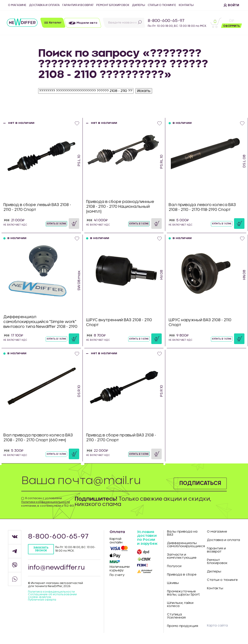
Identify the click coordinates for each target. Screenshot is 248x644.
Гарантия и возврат (78, 5)
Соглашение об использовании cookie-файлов (52, 596)
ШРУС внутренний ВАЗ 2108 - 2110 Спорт (119, 322)
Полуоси (174, 566)
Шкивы (173, 583)
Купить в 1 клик (56, 224)
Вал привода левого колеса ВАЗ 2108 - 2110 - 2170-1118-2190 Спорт (202, 207)
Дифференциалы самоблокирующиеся (184, 545)
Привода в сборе (182, 575)
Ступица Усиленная (176, 616)
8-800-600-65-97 (166, 21)
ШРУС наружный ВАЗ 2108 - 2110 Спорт (200, 322)
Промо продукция (183, 626)
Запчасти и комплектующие (182, 556)
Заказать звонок (41, 549)
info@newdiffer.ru (56, 568)
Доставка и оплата (44, 5)
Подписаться (200, 483)
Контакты (186, 5)
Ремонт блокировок (113, 5)
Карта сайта (217, 626)
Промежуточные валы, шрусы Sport (183, 593)
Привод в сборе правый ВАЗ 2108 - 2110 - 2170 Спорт (121, 438)
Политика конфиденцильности (51, 592)
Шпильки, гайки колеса (180, 605)
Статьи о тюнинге (162, 5)
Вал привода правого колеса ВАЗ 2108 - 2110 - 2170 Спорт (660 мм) (38, 438)
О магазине (17, 5)
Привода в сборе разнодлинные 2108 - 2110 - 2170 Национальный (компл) (120, 207)
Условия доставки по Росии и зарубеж (147, 538)
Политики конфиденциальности (46, 502)
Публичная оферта (42, 600)
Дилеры (139, 5)
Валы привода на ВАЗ (182, 533)
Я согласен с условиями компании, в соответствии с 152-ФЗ (48, 502)
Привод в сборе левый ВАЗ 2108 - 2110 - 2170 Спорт (37, 207)
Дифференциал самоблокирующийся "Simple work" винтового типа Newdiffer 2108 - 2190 (40, 322)
